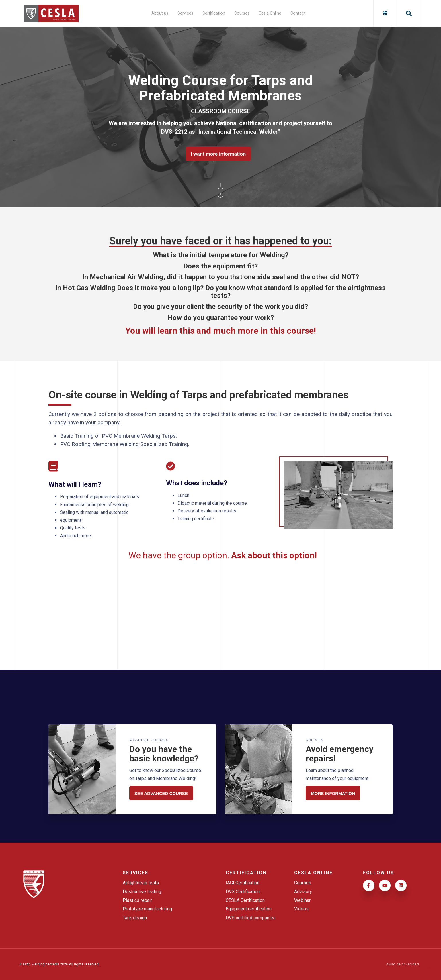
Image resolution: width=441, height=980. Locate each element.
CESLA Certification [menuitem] (245, 900)
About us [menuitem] (160, 13)
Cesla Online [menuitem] (270, 13)
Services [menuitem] (185, 13)
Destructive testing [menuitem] (142, 892)
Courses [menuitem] (242, 13)
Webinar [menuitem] (302, 900)
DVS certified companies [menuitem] (251, 918)
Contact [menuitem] (298, 13)
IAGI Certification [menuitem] (243, 883)
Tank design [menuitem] (135, 918)
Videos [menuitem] (301, 909)
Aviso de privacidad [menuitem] (402, 964)
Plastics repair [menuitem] (137, 900)
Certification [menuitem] (214, 13)
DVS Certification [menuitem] (243, 892)
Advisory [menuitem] (303, 892)
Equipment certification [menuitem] (249, 909)
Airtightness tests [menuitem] (141, 883)
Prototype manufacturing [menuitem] (147, 909)
